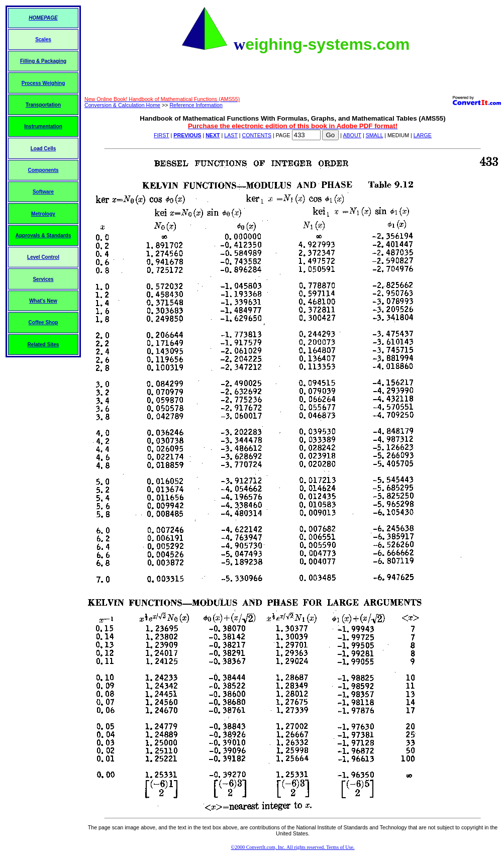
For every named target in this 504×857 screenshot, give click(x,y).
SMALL (375, 135)
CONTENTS (257, 135)
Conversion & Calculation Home (122, 105)
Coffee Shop (43, 322)
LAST (231, 135)
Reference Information (196, 105)
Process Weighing (43, 83)
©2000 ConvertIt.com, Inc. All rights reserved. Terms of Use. (293, 847)
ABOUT (352, 135)
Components (43, 170)
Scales (43, 39)
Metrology (43, 214)
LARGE (423, 135)
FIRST (162, 135)
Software (43, 192)
